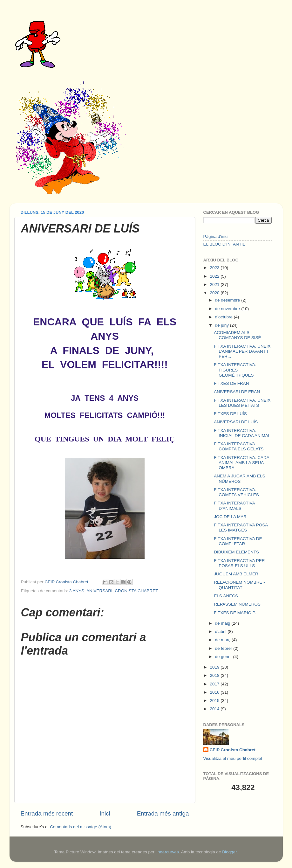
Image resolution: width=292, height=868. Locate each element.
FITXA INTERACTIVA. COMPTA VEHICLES (236, 492)
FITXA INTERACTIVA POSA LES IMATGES (241, 528)
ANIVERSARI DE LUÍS (236, 422)
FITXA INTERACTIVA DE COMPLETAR (238, 541)
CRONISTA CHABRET (136, 591)
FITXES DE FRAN (231, 383)
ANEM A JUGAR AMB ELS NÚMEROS (239, 479)
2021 (215, 285)
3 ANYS (77, 591)
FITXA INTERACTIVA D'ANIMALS (234, 506)
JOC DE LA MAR (230, 517)
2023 (215, 268)
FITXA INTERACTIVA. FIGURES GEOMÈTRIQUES (235, 370)
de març (224, 640)
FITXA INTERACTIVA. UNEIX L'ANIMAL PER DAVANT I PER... (242, 351)
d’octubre (224, 317)
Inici (105, 813)
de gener (224, 657)
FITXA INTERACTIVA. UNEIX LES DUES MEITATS (242, 403)
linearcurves (167, 852)
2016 (215, 692)
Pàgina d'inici (216, 236)
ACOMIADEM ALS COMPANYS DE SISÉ (237, 335)
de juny (223, 325)
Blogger (229, 852)
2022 (215, 276)
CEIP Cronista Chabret (233, 750)
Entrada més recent (47, 813)
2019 (215, 667)
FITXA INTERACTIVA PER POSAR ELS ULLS (239, 563)
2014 (215, 709)
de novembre (228, 309)
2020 (215, 293)
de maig (223, 623)
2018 (215, 675)
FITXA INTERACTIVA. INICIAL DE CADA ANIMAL (242, 433)
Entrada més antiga (163, 813)
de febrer (224, 648)
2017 (215, 684)
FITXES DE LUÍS (230, 414)
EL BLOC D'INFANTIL (224, 244)
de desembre (228, 300)
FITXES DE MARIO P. (235, 613)
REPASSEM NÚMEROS (237, 604)
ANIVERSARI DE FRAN (237, 392)
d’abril (221, 632)
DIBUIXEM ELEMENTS (236, 552)
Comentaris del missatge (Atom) (81, 827)
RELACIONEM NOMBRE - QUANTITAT (239, 585)
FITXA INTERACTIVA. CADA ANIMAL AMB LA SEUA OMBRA (241, 463)
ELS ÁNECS (226, 596)
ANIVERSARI (99, 591)
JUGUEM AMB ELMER (236, 574)
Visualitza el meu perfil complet (233, 758)
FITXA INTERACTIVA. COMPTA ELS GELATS (239, 446)
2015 (215, 701)
